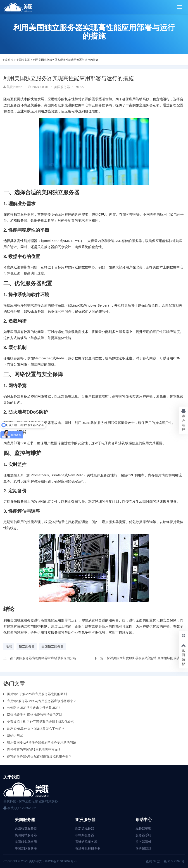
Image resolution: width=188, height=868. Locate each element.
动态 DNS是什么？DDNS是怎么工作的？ (36, 729)
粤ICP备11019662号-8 (61, 861)
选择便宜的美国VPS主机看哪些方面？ (34, 749)
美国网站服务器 (26, 835)
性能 (9, 646)
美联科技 (8, 60)
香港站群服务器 (86, 842)
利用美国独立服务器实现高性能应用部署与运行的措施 (66, 60)
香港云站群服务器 (88, 849)
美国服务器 (23, 60)
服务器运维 (143, 842)
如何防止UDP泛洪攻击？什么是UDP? (34, 708)
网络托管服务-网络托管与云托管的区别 (35, 715)
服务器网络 (143, 849)
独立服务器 (27, 646)
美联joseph (13, 87)
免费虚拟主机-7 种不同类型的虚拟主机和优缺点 (40, 722)
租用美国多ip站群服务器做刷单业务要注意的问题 (42, 742)
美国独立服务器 (52, 646)
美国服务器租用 (26, 842)
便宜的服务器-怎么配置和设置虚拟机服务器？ (39, 756)
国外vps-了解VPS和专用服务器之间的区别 (37, 694)
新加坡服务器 (85, 828)
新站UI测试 (15, 736)
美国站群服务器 (26, 828)
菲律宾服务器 (85, 835)
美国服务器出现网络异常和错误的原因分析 (46, 658)
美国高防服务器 (26, 849)
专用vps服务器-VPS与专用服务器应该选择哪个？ (42, 701)
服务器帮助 (143, 828)
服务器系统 (143, 835)
